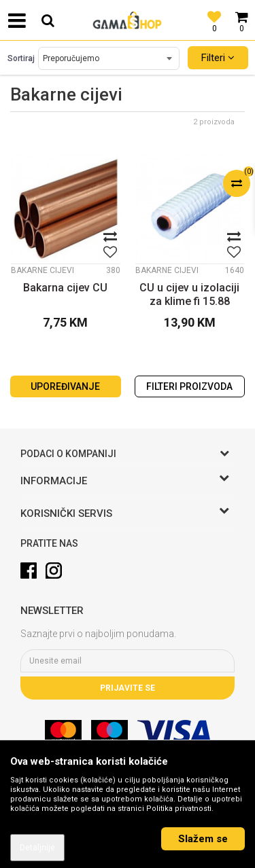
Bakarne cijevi (42, 270)
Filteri (218, 58)
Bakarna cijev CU (65, 288)
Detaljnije (37, 848)
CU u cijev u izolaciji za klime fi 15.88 (189, 294)
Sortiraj (21, 58)
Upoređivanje (65, 386)
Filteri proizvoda (189, 386)
